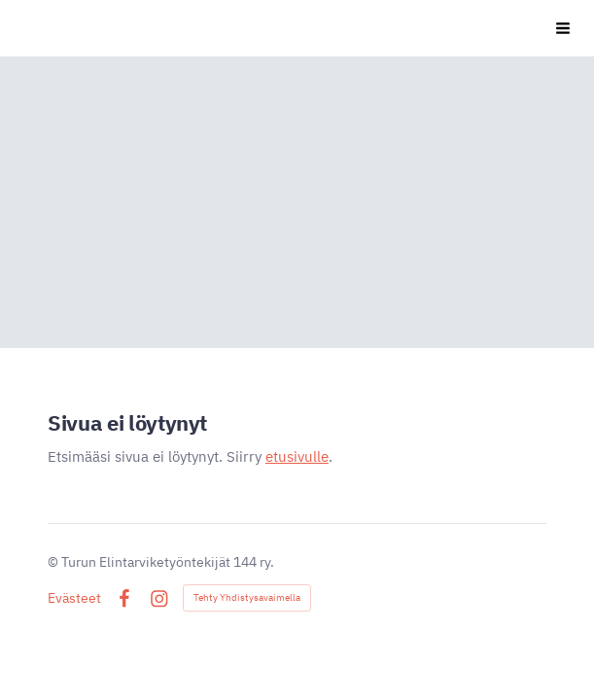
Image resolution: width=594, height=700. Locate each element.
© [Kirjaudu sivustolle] (54, 562)
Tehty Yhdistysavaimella (247, 597)
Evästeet (74, 598)
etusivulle (297, 456)
